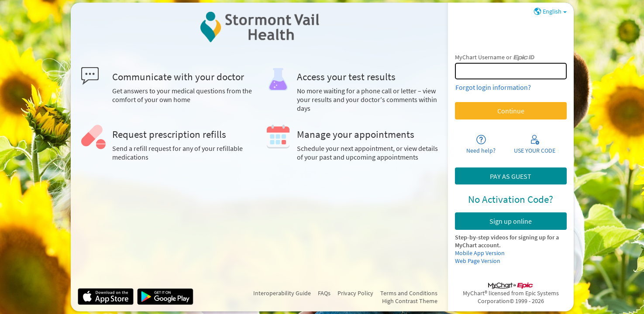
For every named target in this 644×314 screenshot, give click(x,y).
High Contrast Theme (410, 301)
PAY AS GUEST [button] (511, 176)
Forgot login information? (493, 87)
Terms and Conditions (409, 293)
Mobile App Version (480, 253)
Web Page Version (478, 261)
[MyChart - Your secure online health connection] (259, 27)
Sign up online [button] (511, 221)
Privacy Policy (355, 293)
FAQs (324, 293)
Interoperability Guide (282, 293)
